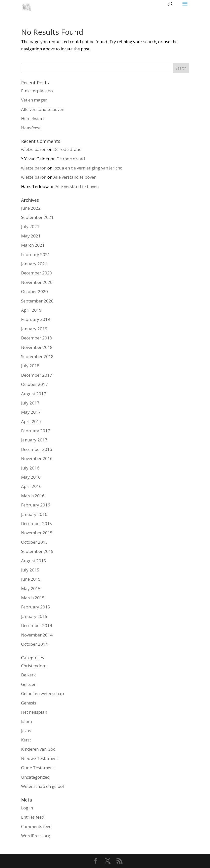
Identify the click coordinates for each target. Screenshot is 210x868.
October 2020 (34, 291)
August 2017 (34, 394)
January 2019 (34, 329)
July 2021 (30, 226)
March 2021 (33, 245)
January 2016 (34, 514)
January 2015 (34, 616)
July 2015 (30, 570)
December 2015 (37, 523)
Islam (27, 721)
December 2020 (37, 273)
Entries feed (33, 817)
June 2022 (31, 208)
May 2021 (31, 236)
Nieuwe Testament (40, 758)
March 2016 (33, 496)
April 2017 (31, 421)
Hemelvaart (33, 118)
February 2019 (36, 319)
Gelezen (29, 684)
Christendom (34, 666)
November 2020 (37, 282)
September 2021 (37, 217)
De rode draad (68, 149)
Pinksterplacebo (37, 91)
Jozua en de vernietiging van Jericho (88, 168)
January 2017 (34, 440)
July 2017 (30, 403)
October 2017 (34, 384)
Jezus (26, 731)
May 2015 (31, 588)
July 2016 (30, 468)
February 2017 (36, 431)
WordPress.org (36, 836)
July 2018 (30, 366)
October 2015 (34, 542)
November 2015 (37, 533)
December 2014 (37, 625)
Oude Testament (38, 768)
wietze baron (34, 149)
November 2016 (37, 458)
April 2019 (31, 310)
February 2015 (36, 607)
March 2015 (33, 598)
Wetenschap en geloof (43, 786)
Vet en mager (34, 100)
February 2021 (36, 254)
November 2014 (37, 635)
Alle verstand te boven (43, 109)
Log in (27, 808)
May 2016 (31, 477)
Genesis (29, 703)
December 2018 (37, 338)
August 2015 (34, 561)
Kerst (26, 740)
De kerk (28, 675)
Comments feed (36, 826)
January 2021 (34, 264)
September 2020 (37, 301)
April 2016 (31, 486)
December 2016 (37, 449)
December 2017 (37, 375)
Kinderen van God (38, 749)
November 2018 (37, 347)
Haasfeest (31, 128)
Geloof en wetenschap (43, 693)
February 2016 (36, 505)
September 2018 (37, 356)
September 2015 (37, 551)
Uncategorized (35, 777)
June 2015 (31, 579)
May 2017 (31, 412)
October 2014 (34, 644)
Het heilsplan (34, 712)
